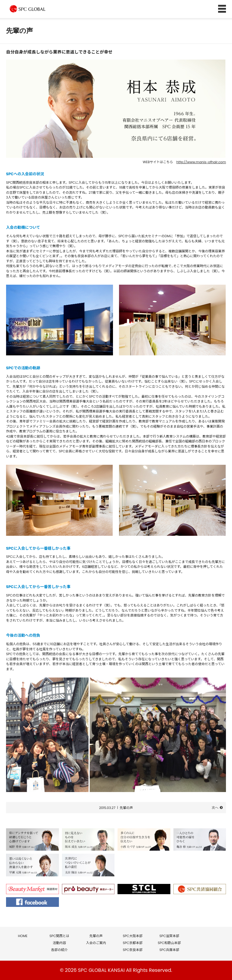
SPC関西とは (59, 936)
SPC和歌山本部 (169, 943)
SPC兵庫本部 (169, 950)
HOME (23, 936)
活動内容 (59, 943)
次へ (215, 808)
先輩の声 (126, 808)
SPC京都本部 (132, 943)
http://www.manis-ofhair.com (201, 162)
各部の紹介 (59, 950)
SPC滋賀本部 (169, 936)
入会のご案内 (96, 943)
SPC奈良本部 (132, 950)
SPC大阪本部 (132, 936)
